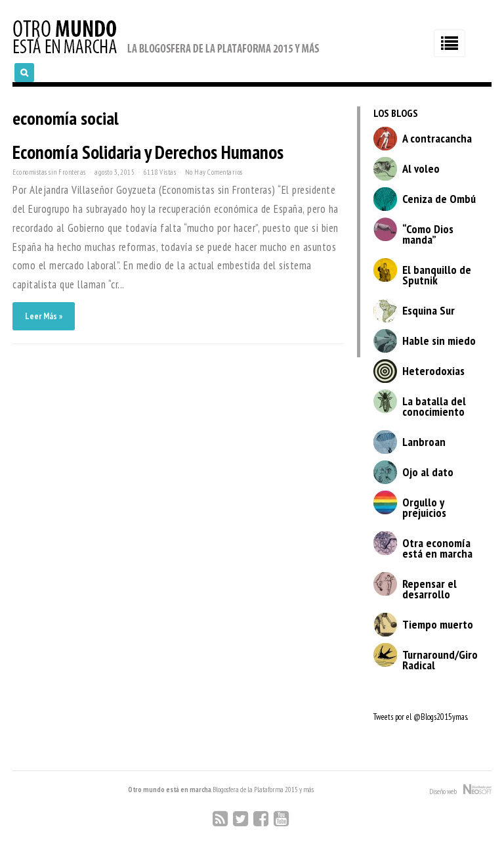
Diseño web (460, 790)
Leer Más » (44, 316)
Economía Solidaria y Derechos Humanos (148, 152)
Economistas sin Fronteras (49, 172)
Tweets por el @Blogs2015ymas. (421, 717)
